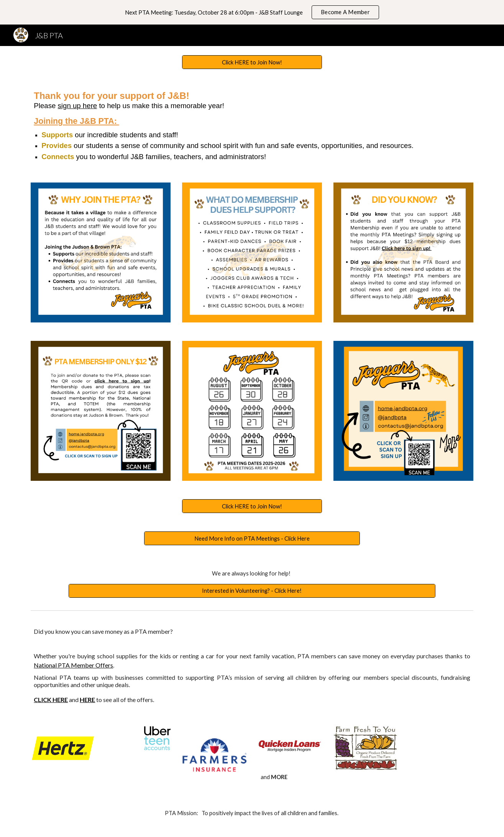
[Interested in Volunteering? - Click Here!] (252, 590)
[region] (252, 12)
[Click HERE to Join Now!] (252, 62)
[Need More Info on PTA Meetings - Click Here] (252, 538)
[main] (252, 126)
